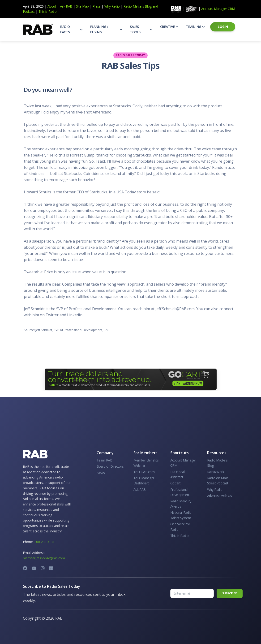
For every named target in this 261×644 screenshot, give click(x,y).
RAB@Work (216, 472)
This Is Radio (180, 536)
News (101, 473)
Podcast (29, 11)
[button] (71, 29)
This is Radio (48, 11)
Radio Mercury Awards (181, 504)
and (155, 6)
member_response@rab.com (44, 558)
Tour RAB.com (144, 472)
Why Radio (112, 6)
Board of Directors (110, 466)
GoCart (175, 483)
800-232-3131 (45, 542)
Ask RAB (66, 6)
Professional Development (180, 492)
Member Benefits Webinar (146, 463)
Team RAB (105, 460)
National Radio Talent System (181, 515)
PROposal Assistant (178, 474)
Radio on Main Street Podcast (218, 481)
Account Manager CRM (218, 9)
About (52, 6)
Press (97, 6)
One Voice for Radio (180, 527)
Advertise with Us (220, 496)
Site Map (82, 6)
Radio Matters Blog (138, 6)
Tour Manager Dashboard (144, 481)
